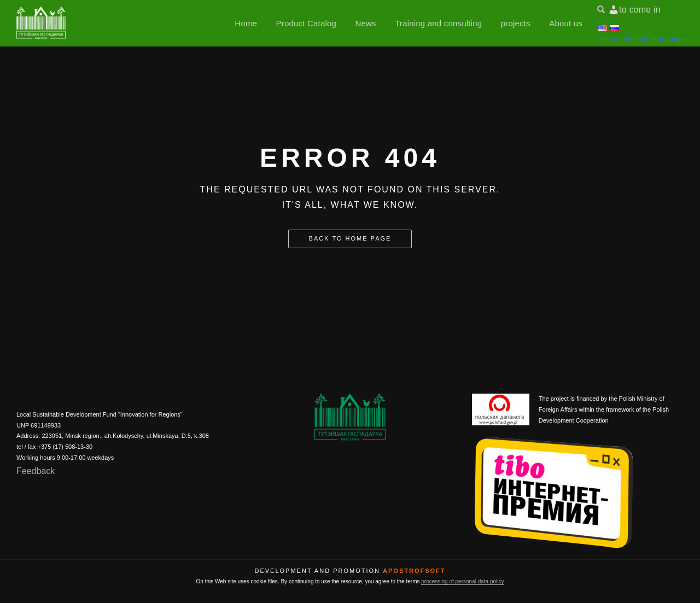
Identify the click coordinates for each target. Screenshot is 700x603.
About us (566, 23)
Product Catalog (307, 23)
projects (516, 23)
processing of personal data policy (462, 581)
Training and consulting (438, 23)
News (365, 23)
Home (246, 23)
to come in (640, 10)
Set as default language (641, 39)
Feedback (36, 471)
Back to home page (350, 238)
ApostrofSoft (414, 571)
